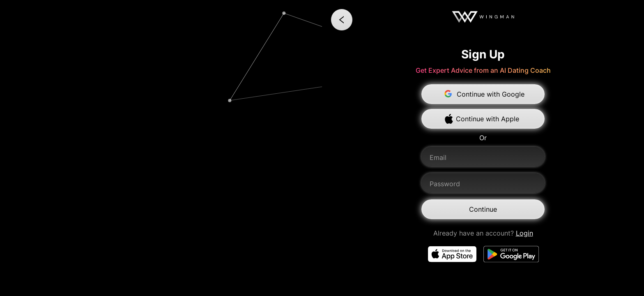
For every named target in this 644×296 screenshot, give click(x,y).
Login (524, 233)
